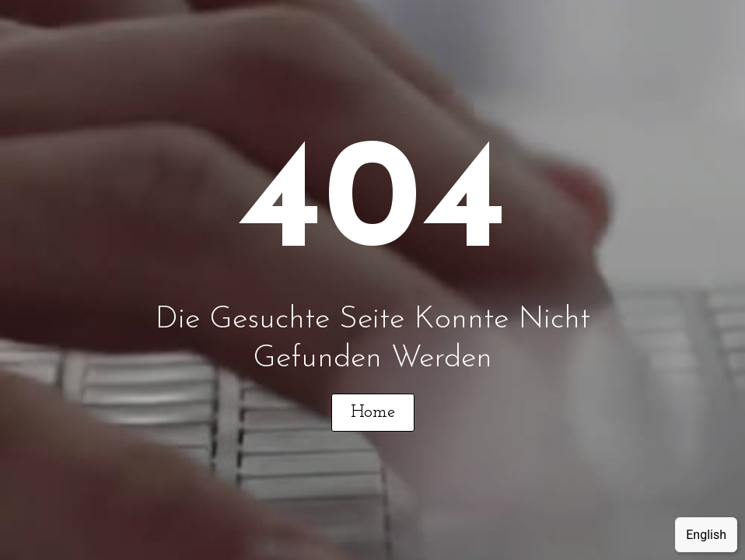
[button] (373, 413)
